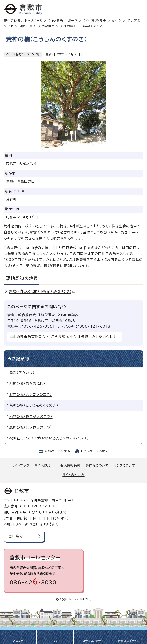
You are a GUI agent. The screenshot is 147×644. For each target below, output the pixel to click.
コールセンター (92, 641)
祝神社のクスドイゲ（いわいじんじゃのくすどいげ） (49, 438)
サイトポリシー (45, 466)
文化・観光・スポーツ (63, 21)
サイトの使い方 (73, 475)
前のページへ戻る (57, 451)
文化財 (117, 21)
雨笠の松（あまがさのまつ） (31, 416)
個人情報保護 (70, 466)
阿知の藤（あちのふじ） (27, 384)
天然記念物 (47, 26)
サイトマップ (21, 466)
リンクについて (125, 466)
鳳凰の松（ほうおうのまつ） (31, 427)
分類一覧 (26, 26)
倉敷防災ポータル (129, 641)
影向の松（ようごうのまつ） (31, 394)
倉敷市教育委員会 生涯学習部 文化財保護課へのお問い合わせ (67, 337)
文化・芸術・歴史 (95, 21)
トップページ (34, 21)
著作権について (97, 466)
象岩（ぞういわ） (22, 373)
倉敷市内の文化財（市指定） (42, 291)
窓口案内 (16, 536)
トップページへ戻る (95, 451)
